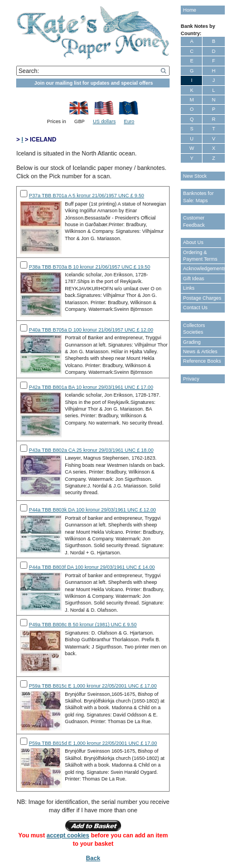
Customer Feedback (194, 221)
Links (189, 288)
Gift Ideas (194, 279)
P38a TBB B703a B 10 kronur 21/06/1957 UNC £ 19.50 (90, 267)
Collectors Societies (194, 329)
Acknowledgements (204, 269)
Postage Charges (202, 298)
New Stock (195, 176)
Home (190, 10)
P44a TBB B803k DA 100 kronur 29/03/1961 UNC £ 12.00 (93, 510)
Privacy (191, 379)
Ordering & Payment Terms (200, 256)
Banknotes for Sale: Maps (198, 197)
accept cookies (68, 835)
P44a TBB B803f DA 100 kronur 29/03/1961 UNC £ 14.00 (92, 567)
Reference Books (202, 361)
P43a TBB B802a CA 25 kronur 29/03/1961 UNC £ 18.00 (91, 450)
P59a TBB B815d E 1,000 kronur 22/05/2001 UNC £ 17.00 (93, 743)
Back (93, 858)
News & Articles (200, 352)
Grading (192, 342)
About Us (193, 242)
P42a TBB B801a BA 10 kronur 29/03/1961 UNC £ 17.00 (91, 387)
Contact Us (195, 308)
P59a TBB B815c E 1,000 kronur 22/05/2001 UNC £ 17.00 (93, 686)
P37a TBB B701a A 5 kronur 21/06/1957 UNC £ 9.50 (87, 196)
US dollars (104, 121)
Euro (129, 121)
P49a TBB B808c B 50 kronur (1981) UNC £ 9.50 (83, 625)
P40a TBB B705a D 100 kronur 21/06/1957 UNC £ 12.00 (91, 330)
